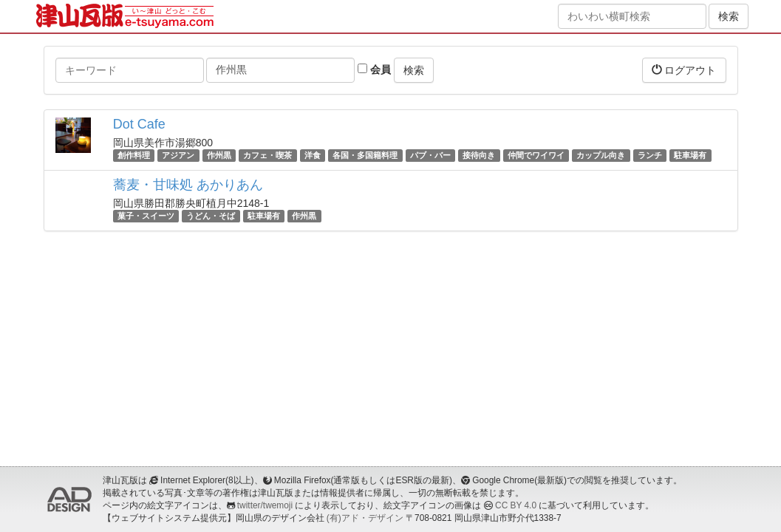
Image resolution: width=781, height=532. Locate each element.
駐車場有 (690, 155)
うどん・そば (211, 216)
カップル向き (601, 155)
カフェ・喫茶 (267, 155)
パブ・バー (430, 155)
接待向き (479, 155)
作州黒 (219, 155)
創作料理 (134, 155)
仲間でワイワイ (536, 155)
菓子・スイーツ (146, 216)
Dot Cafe (139, 124)
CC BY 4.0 (516, 505)
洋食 (313, 155)
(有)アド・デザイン (365, 518)
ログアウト (684, 70)
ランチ (650, 155)
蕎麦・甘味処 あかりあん (188, 185)
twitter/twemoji (265, 505)
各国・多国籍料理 (365, 155)
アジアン (178, 155)
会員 (374, 69)
